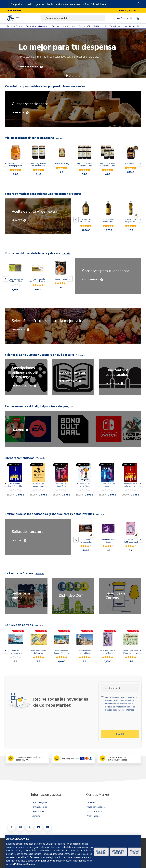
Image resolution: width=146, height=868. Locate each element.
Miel (73, 26)
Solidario (97, 26)
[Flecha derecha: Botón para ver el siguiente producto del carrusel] (140, 163)
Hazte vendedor (94, 811)
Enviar (120, 734)
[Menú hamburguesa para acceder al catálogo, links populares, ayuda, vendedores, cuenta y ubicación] (18, 18)
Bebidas (55, 26)
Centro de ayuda (39, 802)
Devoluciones (38, 811)
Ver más (60, 138)
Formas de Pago (39, 807)
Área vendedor (94, 816)
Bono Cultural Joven (113, 26)
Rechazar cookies (101, 852)
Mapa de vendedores (97, 807)
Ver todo (80, 355)
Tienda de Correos (15, 26)
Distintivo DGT (84, 26)
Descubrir (91, 802)
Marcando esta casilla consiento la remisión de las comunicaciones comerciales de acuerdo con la (121, 704)
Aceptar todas (134, 852)
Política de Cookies (25, 864)
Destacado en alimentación (37, 26)
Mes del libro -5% (132, 26)
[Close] (138, 2)
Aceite (65, 26)
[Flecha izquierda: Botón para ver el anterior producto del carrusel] (6, 163)
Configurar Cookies (118, 852)
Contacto (36, 816)
